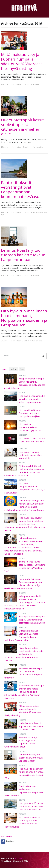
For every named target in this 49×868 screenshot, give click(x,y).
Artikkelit (36, 84)
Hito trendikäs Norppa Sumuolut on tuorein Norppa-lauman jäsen (30, 413)
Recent (5, 369)
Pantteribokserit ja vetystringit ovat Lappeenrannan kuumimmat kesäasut (21, 189)
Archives (14, 369)
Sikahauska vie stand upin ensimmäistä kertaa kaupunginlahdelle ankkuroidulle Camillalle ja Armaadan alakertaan (24, 692)
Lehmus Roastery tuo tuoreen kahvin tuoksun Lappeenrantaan (23, 255)
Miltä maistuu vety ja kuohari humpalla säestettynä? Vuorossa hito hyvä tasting (22, 61)
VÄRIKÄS (19, 859)
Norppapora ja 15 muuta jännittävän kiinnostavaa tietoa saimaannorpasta (31, 806)
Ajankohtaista (38, 147)
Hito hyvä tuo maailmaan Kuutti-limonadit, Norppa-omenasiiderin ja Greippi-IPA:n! (24, 318)
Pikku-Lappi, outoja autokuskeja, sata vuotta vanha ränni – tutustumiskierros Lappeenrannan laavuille (23, 654)
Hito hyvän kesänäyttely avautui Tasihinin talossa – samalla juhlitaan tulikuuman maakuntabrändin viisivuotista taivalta (25, 524)
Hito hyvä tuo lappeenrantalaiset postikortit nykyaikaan (30, 427)
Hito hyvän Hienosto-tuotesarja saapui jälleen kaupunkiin (31, 455)
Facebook (10, 841)
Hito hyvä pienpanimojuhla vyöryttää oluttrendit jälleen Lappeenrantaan (32, 399)
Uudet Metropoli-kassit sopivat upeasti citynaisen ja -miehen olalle (22, 127)
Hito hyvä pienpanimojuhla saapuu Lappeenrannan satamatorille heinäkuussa (32, 620)
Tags (22, 369)
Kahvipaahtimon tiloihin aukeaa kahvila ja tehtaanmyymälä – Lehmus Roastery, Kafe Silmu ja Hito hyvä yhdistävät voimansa (24, 602)
